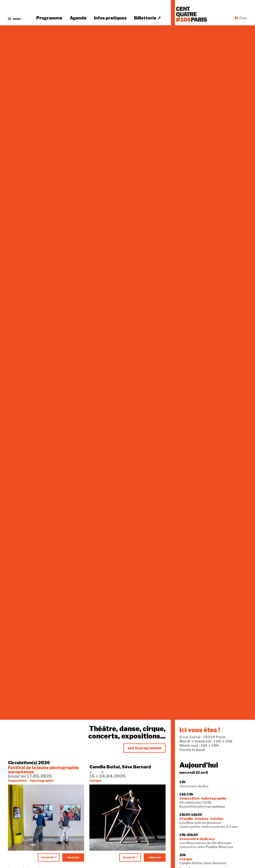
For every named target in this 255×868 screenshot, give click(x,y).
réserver (73, 857)
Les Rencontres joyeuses (200, 823)
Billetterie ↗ (147, 18)
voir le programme (144, 748)
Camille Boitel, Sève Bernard (120, 767)
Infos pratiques (110, 18)
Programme (49, 18)
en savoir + (49, 857)
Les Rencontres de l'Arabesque (205, 843)
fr (236, 18)
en (244, 18)
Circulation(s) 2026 (29, 763)
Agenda (78, 18)
